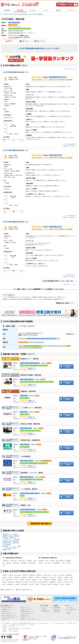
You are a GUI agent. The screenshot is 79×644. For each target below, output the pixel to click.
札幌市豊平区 (6, 561)
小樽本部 (68, 584)
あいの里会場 (33, 582)
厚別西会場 (47, 580)
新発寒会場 (19, 582)
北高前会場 (17, 577)
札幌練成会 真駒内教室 (28, 391)
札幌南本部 (32, 575)
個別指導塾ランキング (7, 609)
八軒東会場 (60, 577)
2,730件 (34, 482)
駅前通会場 (39, 575)
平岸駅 (63, 563)
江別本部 (59, 582)
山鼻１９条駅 (48, 563)
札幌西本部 (31, 577)
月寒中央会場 (46, 575)
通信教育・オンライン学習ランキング (30, 619)
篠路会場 (60, 580)
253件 (33, 515)
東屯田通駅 (68, 561)
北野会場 (11, 577)
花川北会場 (26, 582)
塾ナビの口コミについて (71, 69)
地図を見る (71, 334)
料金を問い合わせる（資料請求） (68, 366)
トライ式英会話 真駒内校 (29, 489)
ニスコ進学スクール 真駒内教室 (31, 408)
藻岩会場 (5, 575)
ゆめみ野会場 (66, 582)
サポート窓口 (69, 607)
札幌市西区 (9, 563)
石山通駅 (41, 563)
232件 (33, 417)
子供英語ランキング (6, 619)
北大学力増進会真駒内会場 (11, 72)
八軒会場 (16, 580)
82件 (33, 433)
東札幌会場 (69, 575)
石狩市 (4, 565)
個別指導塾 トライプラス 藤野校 (32, 473)
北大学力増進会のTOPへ (9, 590)
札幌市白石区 (22, 561)
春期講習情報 (57, 607)
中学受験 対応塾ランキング (27, 611)
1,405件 (34, 466)
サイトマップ (69, 611)
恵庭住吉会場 (10, 584)
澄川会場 (11, 575)
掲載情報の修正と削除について (65, 303)
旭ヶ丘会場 (54, 575)
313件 (33, 401)
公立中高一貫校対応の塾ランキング (10, 617)
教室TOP (10, 41)
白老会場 (31, 584)
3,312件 (34, 450)
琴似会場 (66, 577)
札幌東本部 (24, 577)
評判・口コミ (25, 41)
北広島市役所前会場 (43, 582)
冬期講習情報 (57, 611)
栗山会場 (50, 584)
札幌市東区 (29, 561)
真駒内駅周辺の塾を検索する (41, 524)
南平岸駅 (52, 561)
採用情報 (17, 640)
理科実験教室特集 (45, 611)
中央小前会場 (61, 575)
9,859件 (34, 368)
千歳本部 (37, 584)
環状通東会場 (44, 577)
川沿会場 (62, 584)
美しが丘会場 (52, 577)
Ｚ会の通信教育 (26, 456)
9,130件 (34, 385)
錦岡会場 (56, 584)
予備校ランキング (6, 611)
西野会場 (22, 580)
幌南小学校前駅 (60, 561)
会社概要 (3, 640)
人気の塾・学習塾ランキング (9, 607)
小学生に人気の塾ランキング (9, 613)
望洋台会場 (43, 584)
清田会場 (5, 577)
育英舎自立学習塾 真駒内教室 (30, 424)
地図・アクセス (41, 41)
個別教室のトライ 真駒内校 (29, 359)
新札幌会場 (53, 580)
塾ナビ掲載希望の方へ (72, 609)
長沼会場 (17, 584)
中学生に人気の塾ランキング (28, 613)
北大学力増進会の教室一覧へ (25, 590)
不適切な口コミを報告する (69, 146)
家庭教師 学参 (26, 505)
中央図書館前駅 (56, 563)
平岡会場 (37, 577)
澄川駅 (47, 561)
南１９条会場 (18, 575)
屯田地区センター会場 (37, 580)
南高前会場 (25, 575)
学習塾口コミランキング (27, 609)
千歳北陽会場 (24, 584)
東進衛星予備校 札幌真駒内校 (30, 440)
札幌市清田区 (16, 563)
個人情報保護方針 (10, 640)
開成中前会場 (9, 580)
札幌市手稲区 (32, 563)
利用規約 (68, 613)
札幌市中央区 (14, 561)
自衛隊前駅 (41, 561)
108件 (33, 498)
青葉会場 (28, 580)
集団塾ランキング (25, 607)
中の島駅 (68, 563)
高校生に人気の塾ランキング (9, 615)
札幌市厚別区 (24, 563)
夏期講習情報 (57, 609)
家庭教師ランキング (25, 615)
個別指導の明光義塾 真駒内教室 (31, 375)
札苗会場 (66, 580)
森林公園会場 (11, 582)
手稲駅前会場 (52, 582)
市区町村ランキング (25, 617)
